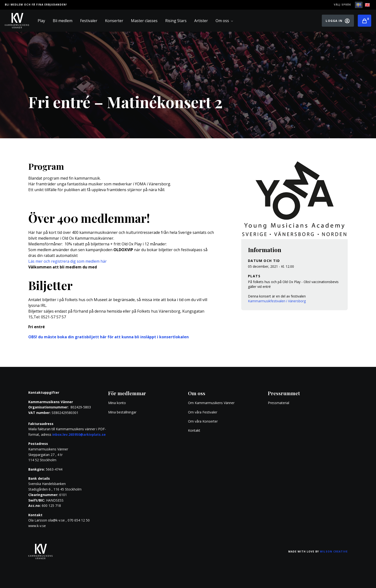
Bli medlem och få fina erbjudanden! (36, 5)
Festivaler (89, 21)
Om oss (224, 21)
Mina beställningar (122, 412)
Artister (201, 21)
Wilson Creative (334, 552)
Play (41, 21)
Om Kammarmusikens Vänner (211, 403)
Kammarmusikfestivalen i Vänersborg (277, 301)
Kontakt (194, 430)
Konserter (114, 21)
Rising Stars (176, 21)
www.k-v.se (37, 526)
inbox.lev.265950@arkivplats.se (79, 434)
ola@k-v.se (56, 520)
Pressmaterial (279, 403)
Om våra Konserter (203, 421)
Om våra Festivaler (203, 412)
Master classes (144, 21)
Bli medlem (63, 21)
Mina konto (117, 403)
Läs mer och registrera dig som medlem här (68, 261)
